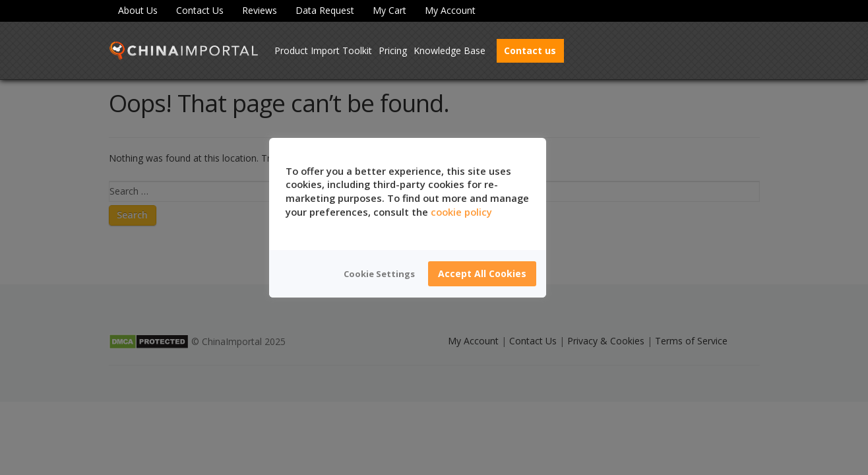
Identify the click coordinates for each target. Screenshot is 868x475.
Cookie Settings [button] (379, 274)
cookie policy (461, 212)
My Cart (389, 10)
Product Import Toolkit (323, 50)
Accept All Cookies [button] (482, 273)
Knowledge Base (449, 50)
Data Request (325, 10)
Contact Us (200, 10)
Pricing (393, 50)
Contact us (530, 50)
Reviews (260, 10)
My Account (450, 10)
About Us (138, 10)
